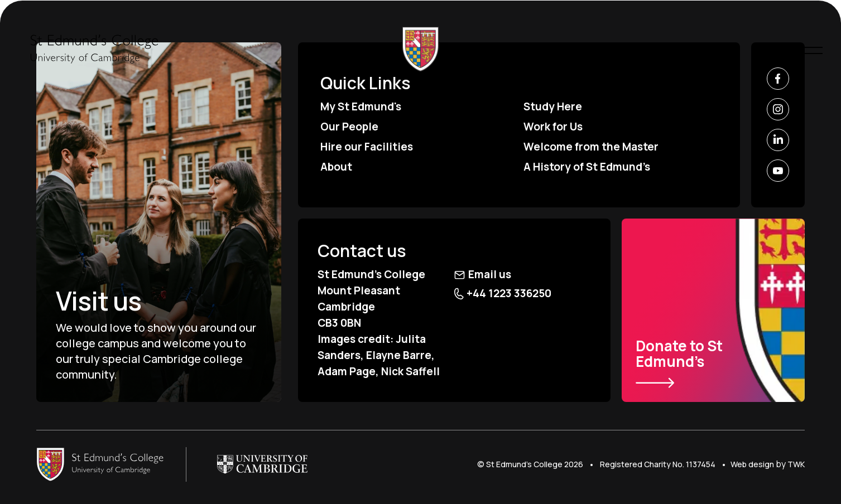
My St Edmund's (361, 106)
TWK (796, 464)
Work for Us (553, 127)
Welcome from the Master (591, 147)
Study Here (553, 106)
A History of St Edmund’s (587, 167)
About (336, 167)
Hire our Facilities (367, 147)
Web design (752, 464)
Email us (483, 274)
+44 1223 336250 (503, 293)
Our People (349, 127)
